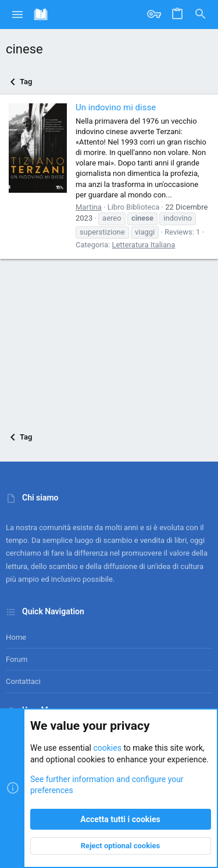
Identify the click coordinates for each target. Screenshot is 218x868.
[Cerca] (201, 15)
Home (16, 637)
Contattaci (23, 681)
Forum (17, 659)
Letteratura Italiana (143, 245)
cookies (107, 748)
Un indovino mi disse (116, 107)
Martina (89, 207)
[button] (18, 15)
